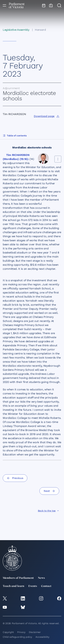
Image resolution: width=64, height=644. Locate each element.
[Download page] (47, 116)
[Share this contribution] (58, 159)
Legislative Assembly (16, 30)
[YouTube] (5, 607)
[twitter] (5, 598)
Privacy (21, 632)
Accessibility (42, 637)
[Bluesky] (23, 607)
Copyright (8, 632)
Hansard (40, 30)
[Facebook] (59, 598)
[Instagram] (41, 598)
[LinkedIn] (23, 598)
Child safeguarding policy (17, 637)
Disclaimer (35, 632)
